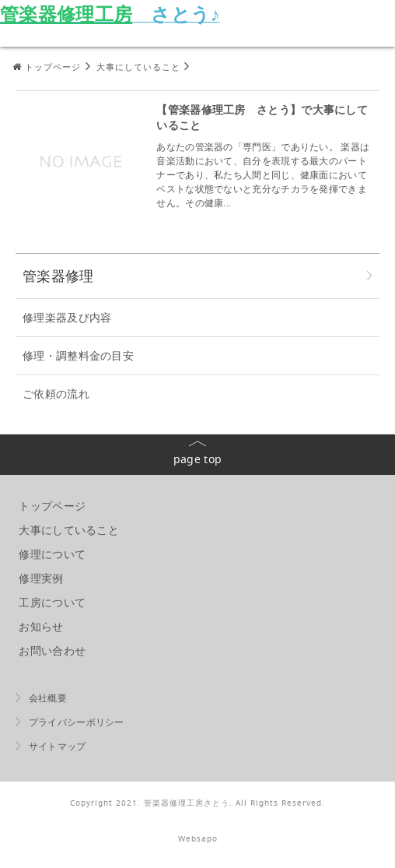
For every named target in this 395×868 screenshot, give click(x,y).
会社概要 (48, 698)
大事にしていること (69, 530)
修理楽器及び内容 (67, 317)
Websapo (198, 839)
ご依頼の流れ (56, 394)
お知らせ (41, 626)
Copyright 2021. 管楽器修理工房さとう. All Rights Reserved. (197, 803)
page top (197, 459)
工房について (52, 602)
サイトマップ (58, 746)
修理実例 (41, 578)
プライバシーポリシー (77, 722)
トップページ (52, 506)
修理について (52, 554)
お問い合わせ (52, 650)
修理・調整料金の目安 (78, 355)
